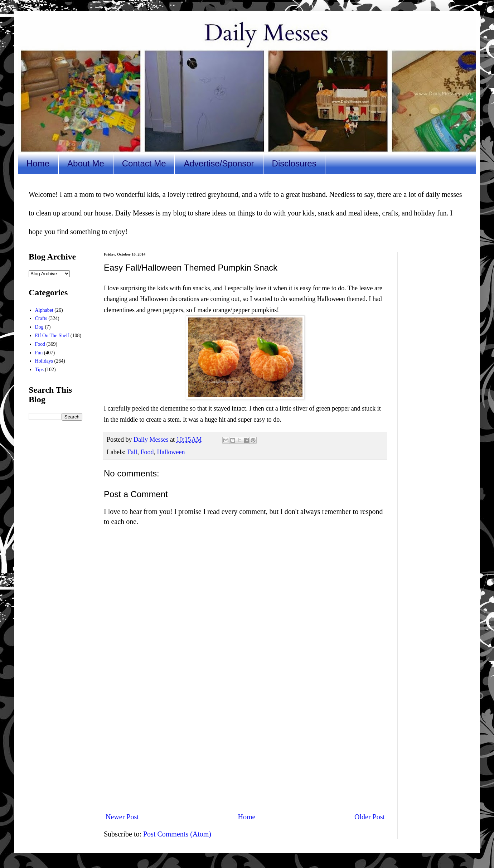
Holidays (44, 361)
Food (147, 452)
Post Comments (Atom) (177, 834)
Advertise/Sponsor (219, 163)
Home (38, 163)
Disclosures (294, 163)
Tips (39, 370)
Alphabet (44, 310)
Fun (39, 353)
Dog (39, 327)
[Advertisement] (245, 747)
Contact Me (144, 163)
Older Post (370, 817)
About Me (86, 163)
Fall (132, 452)
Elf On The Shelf (52, 336)
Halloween (171, 452)
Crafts (41, 318)
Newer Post (122, 817)
